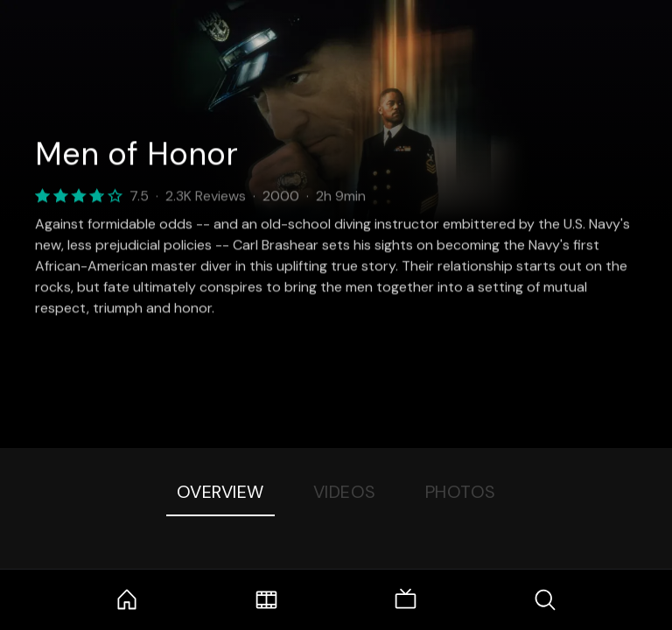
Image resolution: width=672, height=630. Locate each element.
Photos (461, 492)
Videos (345, 492)
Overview (220, 492)
